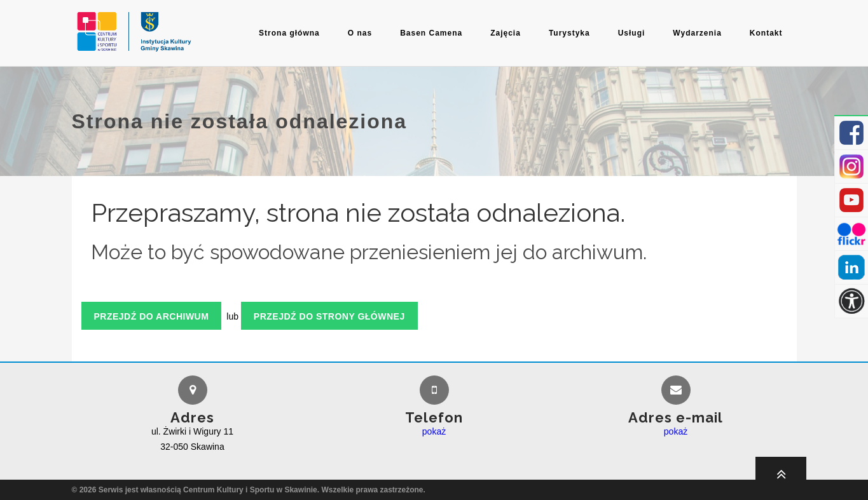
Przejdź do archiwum (152, 316)
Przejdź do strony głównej (329, 316)
